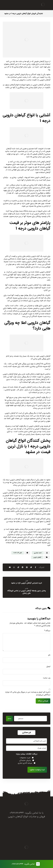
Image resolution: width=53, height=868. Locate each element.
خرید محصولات (25, 758)
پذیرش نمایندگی (25, 760)
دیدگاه (47, 631)
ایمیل (48, 666)
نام (49, 655)
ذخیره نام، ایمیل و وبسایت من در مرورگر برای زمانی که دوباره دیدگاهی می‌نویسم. (28, 693)
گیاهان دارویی (37, 557)
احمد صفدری (38, 553)
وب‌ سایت (47, 678)
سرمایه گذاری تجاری (25, 763)
